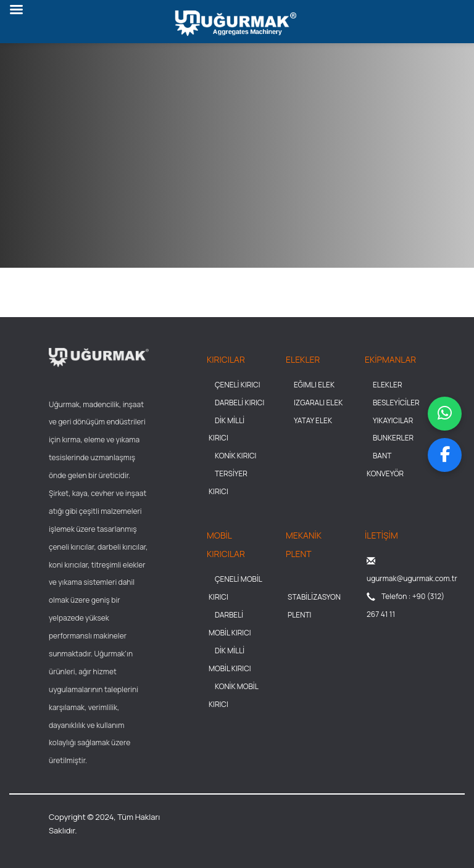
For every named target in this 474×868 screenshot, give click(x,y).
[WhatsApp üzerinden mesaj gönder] (445, 414)
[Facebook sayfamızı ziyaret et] (445, 455)
